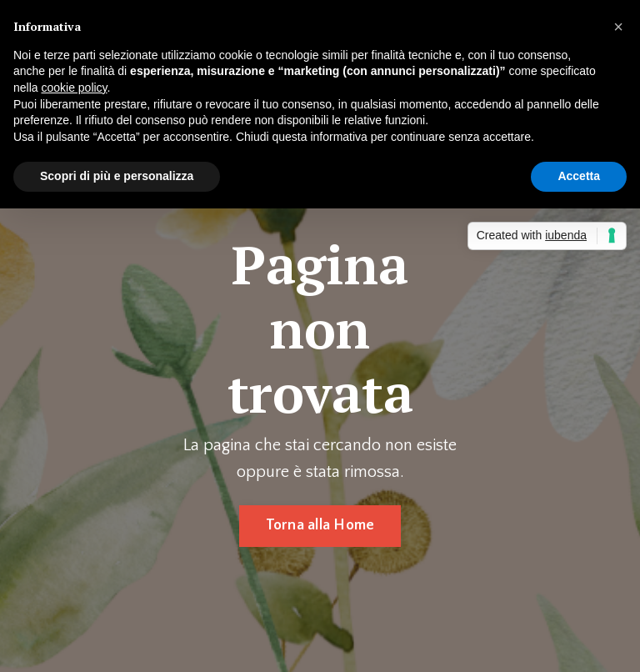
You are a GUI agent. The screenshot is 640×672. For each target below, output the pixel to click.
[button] (618, 27)
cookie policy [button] (74, 88)
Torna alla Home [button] (320, 525)
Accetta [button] (579, 176)
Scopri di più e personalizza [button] (117, 176)
